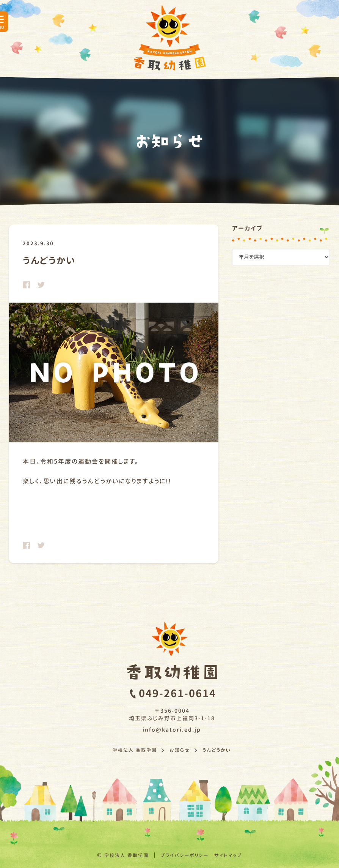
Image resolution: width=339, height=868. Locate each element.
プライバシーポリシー (184, 855)
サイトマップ (228, 855)
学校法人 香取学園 (126, 855)
